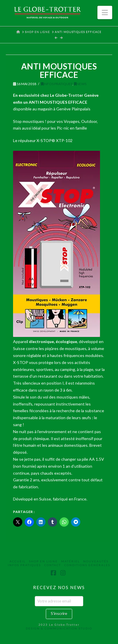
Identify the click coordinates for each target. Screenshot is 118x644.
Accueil (18, 561)
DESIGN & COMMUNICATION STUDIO (59, 628)
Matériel (70, 561)
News (80, 84)
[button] (105, 12)
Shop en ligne (43, 561)
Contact (53, 565)
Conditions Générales (87, 565)
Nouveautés (96, 561)
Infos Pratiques (57, 84)
